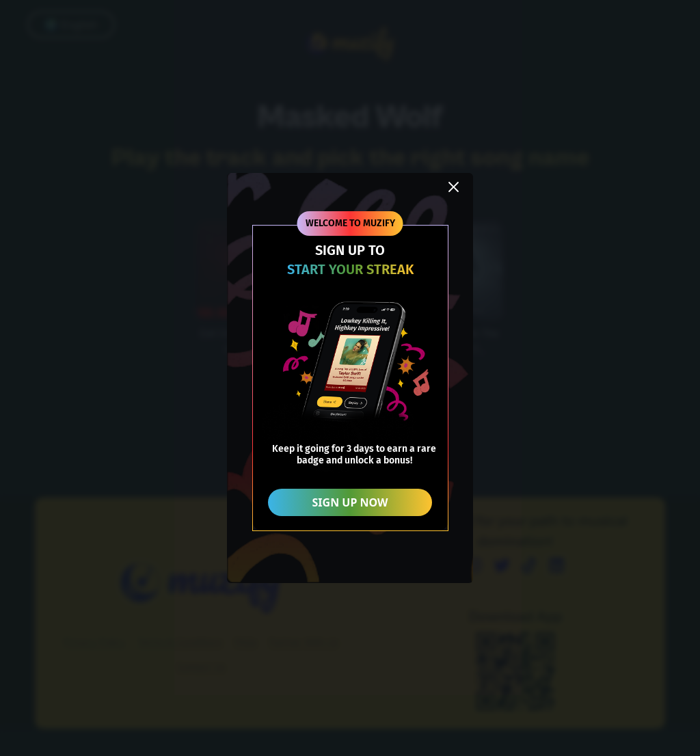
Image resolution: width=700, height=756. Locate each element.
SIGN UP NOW (350, 502)
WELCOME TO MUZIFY (350, 223)
